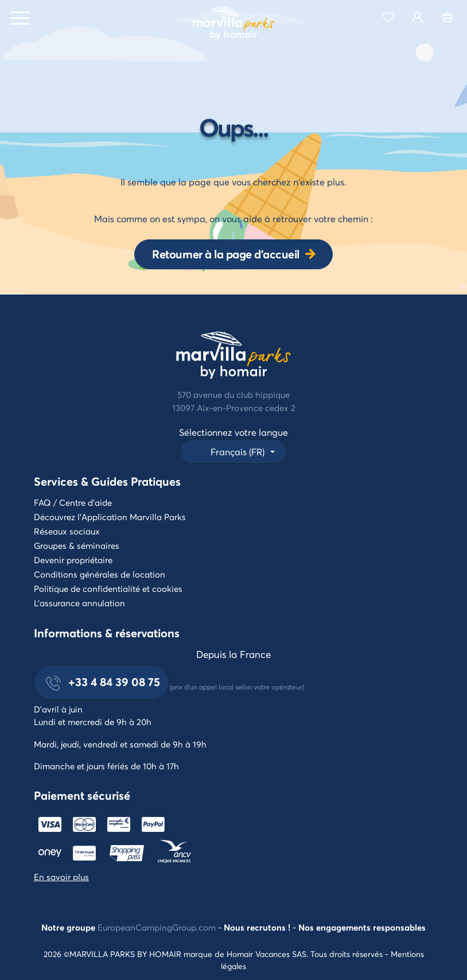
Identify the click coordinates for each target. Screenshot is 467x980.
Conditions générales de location (100, 574)
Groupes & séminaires (77, 545)
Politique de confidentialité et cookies (108, 588)
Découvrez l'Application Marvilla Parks (110, 517)
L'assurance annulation (79, 603)
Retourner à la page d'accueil (226, 254)
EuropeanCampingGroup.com (157, 927)
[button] (233, 452)
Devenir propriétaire (73, 560)
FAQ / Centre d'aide (73, 502)
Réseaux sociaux (67, 531)
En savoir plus (61, 877)
